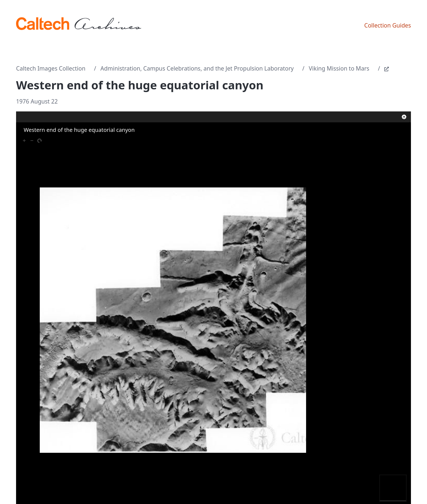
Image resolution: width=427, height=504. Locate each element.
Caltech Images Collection (51, 68)
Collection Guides (388, 25)
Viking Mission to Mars (339, 68)
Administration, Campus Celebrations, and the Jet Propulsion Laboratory (197, 68)
